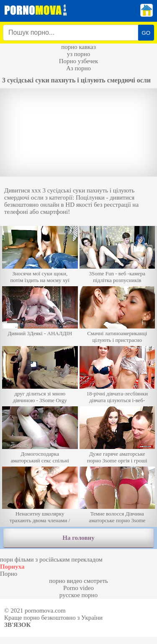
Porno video (78, 588)
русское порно (78, 595)
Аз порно (78, 68)
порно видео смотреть (78, 581)
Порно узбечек (79, 61)
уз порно (79, 54)
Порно (9, 574)
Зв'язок (17, 625)
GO (146, 33)
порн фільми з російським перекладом (51, 559)
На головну (78, 538)
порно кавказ (78, 47)
